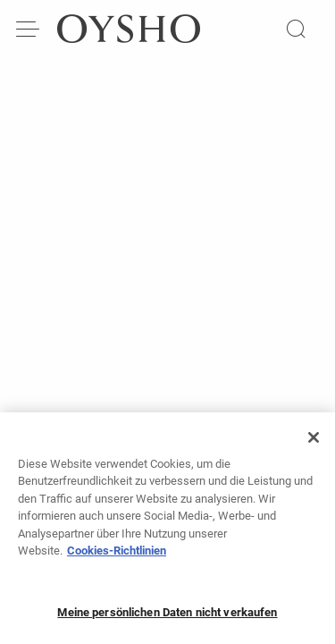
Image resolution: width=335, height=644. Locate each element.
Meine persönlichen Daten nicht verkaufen (167, 617)
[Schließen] (314, 442)
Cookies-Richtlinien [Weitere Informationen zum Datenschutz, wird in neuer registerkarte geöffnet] (117, 555)
